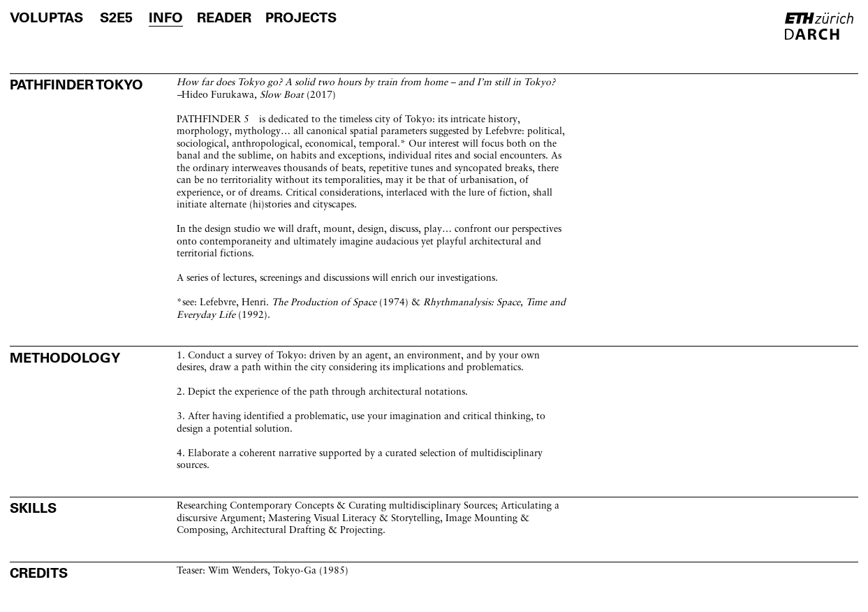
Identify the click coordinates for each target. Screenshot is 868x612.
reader (224, 17)
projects (301, 17)
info (166, 17)
